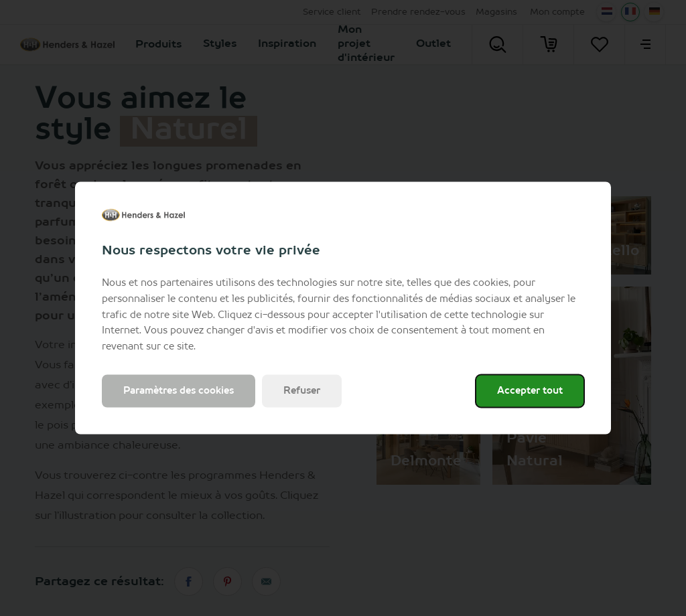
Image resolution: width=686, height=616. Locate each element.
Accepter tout (530, 390)
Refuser (302, 390)
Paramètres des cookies (179, 390)
